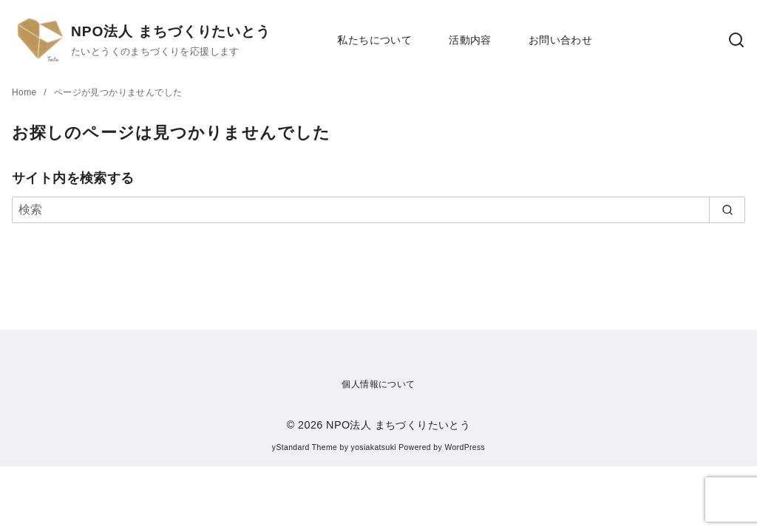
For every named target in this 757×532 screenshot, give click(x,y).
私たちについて (374, 40)
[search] (727, 210)
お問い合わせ (560, 40)
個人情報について (378, 384)
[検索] (378, 210)
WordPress (465, 447)
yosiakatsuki (374, 447)
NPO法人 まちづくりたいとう (171, 31)
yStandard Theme (305, 447)
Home (26, 92)
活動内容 (470, 40)
